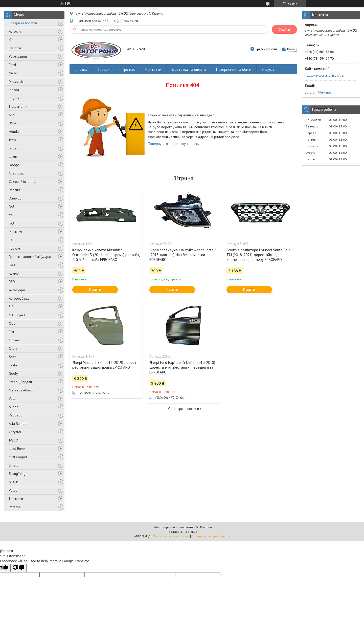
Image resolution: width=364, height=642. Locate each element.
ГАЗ (11, 223)
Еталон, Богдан (20, 382)
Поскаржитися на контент (171, 536)
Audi (12, 115)
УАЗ (12, 215)
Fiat (12, 332)
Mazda (14, 90)
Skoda (14, 407)
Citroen (14, 340)
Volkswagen (18, 56)
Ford (12, 65)
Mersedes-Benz (21, 390)
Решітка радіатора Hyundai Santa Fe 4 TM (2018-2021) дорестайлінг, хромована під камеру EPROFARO (258, 255)
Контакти (153, 69)
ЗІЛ (11, 307)
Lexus (13, 157)
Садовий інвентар (23, 182)
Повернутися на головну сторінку (174, 144)
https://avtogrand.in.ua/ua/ (325, 75)
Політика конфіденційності (211, 536)
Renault (14, 190)
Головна (81, 69)
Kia (11, 40)
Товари (104, 69)
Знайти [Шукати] (284, 29)
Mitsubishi (16, 81)
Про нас (128, 69)
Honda (14, 131)
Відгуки (268, 69)
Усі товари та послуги (183, 409)
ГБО (12, 282)
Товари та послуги (23, 23)
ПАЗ (12, 265)
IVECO (14, 440)
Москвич (15, 232)
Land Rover (17, 449)
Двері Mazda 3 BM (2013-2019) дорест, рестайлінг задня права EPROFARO (105, 365)
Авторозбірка (19, 298)
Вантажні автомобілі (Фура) (30, 257)
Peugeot (15, 415)
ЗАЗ (12, 240)
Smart (13, 465)
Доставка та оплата (189, 69)
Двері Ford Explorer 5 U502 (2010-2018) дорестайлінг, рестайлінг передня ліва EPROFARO (182, 367)
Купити (95, 289)
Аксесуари (17, 290)
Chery (13, 348)
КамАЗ (14, 273)
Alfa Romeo (18, 424)
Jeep (12, 140)
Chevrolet (16, 173)
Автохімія (16, 31)
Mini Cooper (18, 457)
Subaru (14, 148)
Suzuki (14, 482)
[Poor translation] (18, 568)
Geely (13, 373)
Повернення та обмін (234, 69)
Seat (12, 357)
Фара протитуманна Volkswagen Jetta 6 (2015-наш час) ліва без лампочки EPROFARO (183, 255)
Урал (13, 399)
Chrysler (15, 432)
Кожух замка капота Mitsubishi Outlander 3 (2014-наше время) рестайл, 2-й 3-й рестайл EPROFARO (106, 255)
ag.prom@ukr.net (318, 92)
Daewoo (15, 198)
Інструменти (18, 106)
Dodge (14, 165)
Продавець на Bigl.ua (182, 532)
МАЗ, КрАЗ (17, 315)
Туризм (14, 248)
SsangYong (17, 474)
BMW (13, 123)
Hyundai (15, 48)
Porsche (15, 507)
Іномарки (16, 499)
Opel (13, 323)
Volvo (13, 490)
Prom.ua (206, 527)
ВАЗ (12, 207)
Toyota (14, 98)
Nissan (14, 73)
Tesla (13, 365)
